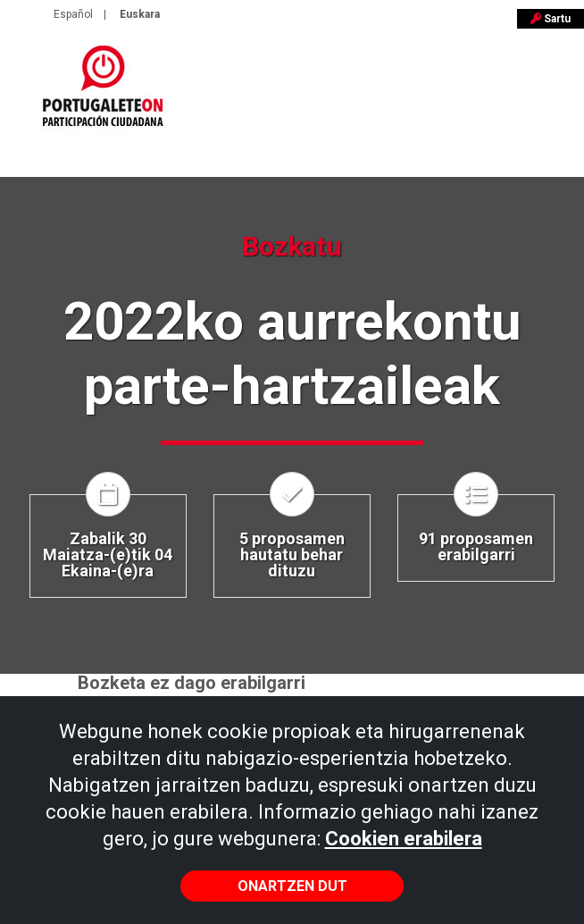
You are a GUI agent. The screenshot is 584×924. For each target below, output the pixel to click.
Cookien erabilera (404, 839)
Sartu (551, 19)
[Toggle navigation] (559, 94)
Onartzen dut (292, 886)
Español (73, 14)
